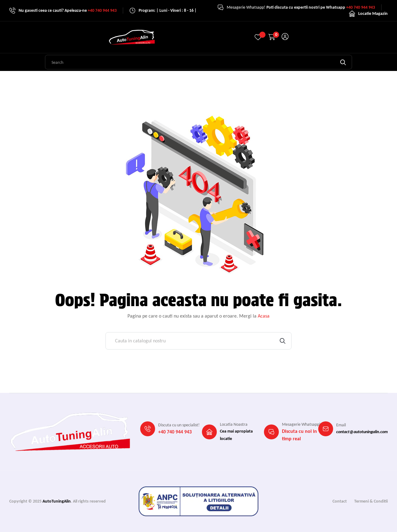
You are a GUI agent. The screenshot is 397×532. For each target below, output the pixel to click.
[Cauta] (198, 341)
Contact (340, 501)
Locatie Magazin (373, 13)
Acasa (264, 316)
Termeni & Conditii (371, 501)
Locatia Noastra (234, 424)
